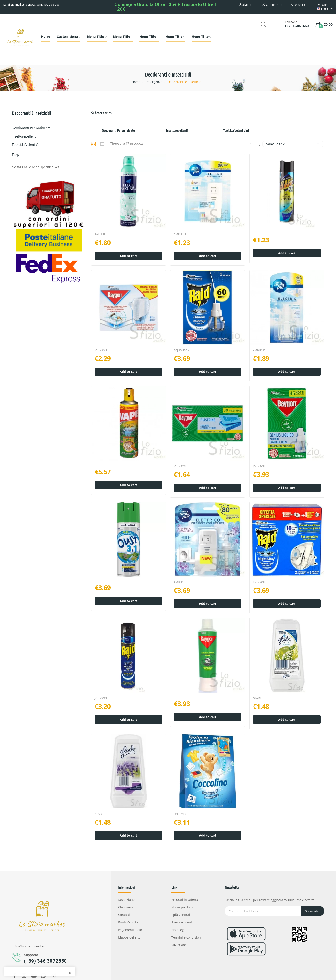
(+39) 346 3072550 (45, 961)
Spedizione (126, 900)
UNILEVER (180, 814)
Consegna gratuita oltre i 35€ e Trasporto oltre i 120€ (165, 7)
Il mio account (182, 922)
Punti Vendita (128, 922)
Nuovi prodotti (182, 907)
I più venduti (181, 915)
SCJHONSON (182, 350)
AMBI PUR (180, 235)
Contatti (124, 915)
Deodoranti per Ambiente (31, 128)
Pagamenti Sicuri (131, 930)
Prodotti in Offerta (185, 900)
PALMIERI (100, 235)
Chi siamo (125, 907)
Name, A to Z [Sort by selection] (293, 144)
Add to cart (128, 256)
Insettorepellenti (24, 136)
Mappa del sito (129, 937)
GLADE (257, 698)
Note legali (179, 930)
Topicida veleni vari (27, 144)
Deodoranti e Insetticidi (31, 113)
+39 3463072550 (297, 26)
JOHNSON (101, 350)
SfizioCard (179, 945)
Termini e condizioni (187, 937)
